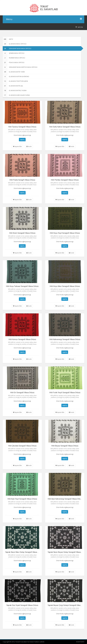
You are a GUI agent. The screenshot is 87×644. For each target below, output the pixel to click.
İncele (29, 146)
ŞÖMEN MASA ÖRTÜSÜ (14, 53)
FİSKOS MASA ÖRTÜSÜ (14, 62)
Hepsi (8, 39)
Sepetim (80, 27)
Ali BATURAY (80, 642)
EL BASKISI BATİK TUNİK (14, 72)
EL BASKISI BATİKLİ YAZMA (15, 90)
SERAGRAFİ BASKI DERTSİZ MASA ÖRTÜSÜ (20, 67)
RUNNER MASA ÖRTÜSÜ (14, 58)
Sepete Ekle (17, 146)
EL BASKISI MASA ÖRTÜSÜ (15, 44)
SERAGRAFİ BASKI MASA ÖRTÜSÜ (17, 48)
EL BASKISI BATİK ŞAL (13, 86)
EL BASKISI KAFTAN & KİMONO (16, 76)
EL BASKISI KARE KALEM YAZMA (16, 95)
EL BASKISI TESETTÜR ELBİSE (15, 81)
